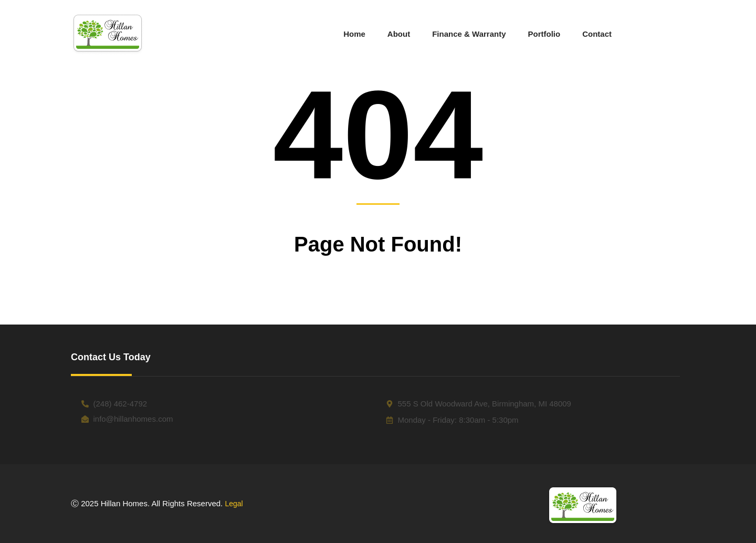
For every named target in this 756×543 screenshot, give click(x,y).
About (399, 34)
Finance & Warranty (469, 34)
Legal (234, 504)
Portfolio (544, 34)
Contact (597, 34)
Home (354, 34)
